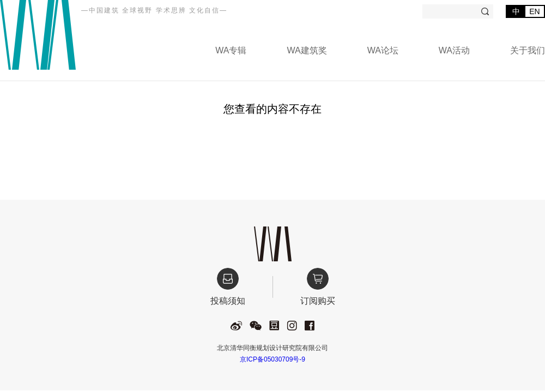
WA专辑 (231, 50)
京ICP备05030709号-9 (272, 359)
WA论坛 (383, 50)
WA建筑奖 (307, 50)
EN (534, 11)
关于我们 (528, 50)
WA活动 (454, 50)
